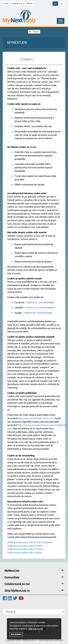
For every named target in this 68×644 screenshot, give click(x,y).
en (62, 4)
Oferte (30, 3)
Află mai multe (36, 629)
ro (55, 4)
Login (6, 3)
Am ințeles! (16, 634)
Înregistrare (18, 3)
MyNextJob (17, 43)
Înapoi (34, 32)
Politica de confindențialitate (41, 308)
